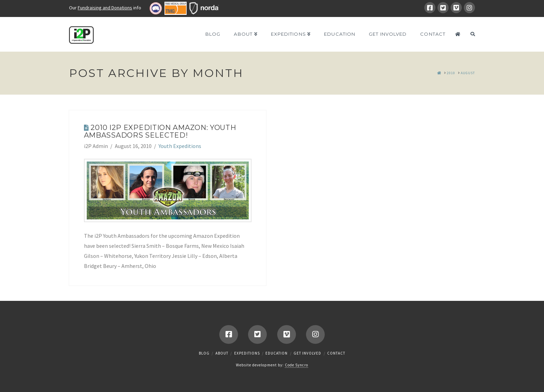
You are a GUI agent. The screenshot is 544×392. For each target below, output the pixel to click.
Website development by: (272, 365)
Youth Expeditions (180, 146)
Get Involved (307, 353)
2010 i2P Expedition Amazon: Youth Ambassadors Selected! (160, 131)
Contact (336, 353)
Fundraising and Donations (105, 8)
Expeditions (247, 353)
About (222, 353)
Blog (204, 353)
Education (277, 353)
